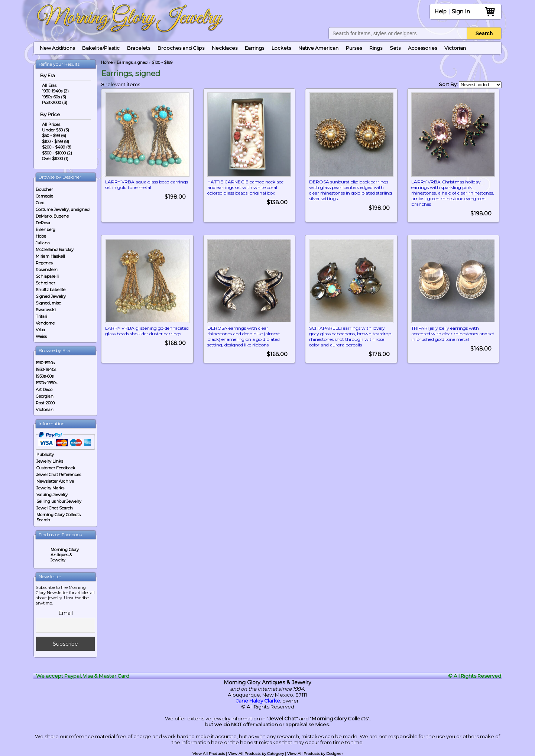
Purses (354, 48)
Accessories (422, 48)
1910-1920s (45, 363)
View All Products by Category (256, 754)
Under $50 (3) (56, 130)
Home (107, 63)
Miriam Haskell (50, 256)
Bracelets (139, 48)
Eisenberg (46, 229)
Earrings (254, 48)
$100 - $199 (162, 63)
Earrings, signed (132, 63)
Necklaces (225, 48)
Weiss (41, 336)
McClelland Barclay (55, 250)
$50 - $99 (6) (54, 136)
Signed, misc (48, 303)
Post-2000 (45, 403)
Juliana (43, 243)
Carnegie (44, 196)
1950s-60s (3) (54, 97)
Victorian (455, 48)
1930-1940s (46, 369)
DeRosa (43, 223)
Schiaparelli (47, 276)
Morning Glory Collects (340, 718)
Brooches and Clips (181, 48)
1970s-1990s (46, 383)
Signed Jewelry (51, 296)
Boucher (44, 189)
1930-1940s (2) (55, 91)
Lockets (281, 48)
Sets (395, 48)
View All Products (209, 754)
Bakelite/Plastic (101, 48)
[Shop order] (480, 85)
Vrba (40, 330)
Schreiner (45, 283)
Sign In (461, 12)
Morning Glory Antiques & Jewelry (65, 555)
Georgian (45, 396)
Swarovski (46, 310)
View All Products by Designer (315, 754)
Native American (318, 48)
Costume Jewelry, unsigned (63, 209)
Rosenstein (47, 270)
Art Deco (44, 390)
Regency (44, 263)
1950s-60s (45, 376)
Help (440, 12)
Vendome (45, 323)
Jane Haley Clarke (258, 701)
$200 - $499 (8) (57, 147)
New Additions (57, 48)
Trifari (41, 316)
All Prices (51, 124)
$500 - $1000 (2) (57, 153)
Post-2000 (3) (55, 102)
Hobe (41, 236)
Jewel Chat (282, 718)
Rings (376, 48)
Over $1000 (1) (55, 159)
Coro (40, 203)
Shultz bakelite (51, 290)
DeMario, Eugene (52, 216)
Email (66, 613)
